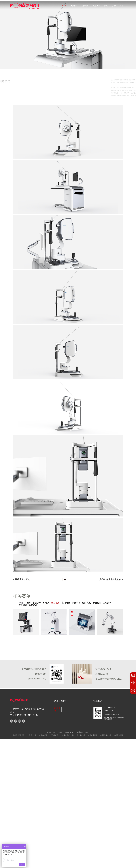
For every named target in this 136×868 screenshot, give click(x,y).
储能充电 (86, 603)
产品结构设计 (43, 735)
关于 (114, 6)
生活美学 (107, 603)
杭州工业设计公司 (19, 735)
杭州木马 (57, 710)
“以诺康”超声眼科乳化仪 (111, 579)
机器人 (46, 603)
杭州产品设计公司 (68, 735)
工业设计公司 (81, 735)
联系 (122, 6)
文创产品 (96, 6)
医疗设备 (56, 603)
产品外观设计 (55, 735)
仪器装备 (76, 603)
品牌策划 (74, 6)
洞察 (106, 6)
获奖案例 (37, 603)
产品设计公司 (32, 735)
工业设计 (62, 6)
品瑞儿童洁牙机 (21, 579)
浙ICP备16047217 (84, 732)
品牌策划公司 (119, 735)
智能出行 (23, 605)
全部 (29, 603)
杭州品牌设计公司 (106, 735)
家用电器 (66, 603)
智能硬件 (97, 603)
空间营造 (85, 6)
